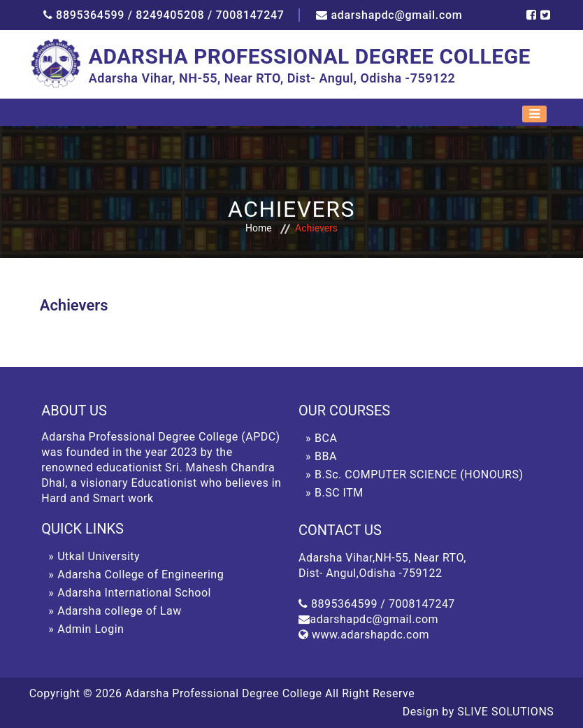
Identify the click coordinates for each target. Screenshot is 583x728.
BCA (326, 438)
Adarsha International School (134, 593)
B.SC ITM (339, 493)
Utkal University (99, 556)
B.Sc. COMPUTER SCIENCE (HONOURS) (419, 474)
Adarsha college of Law (120, 611)
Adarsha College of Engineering (141, 574)
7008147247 (250, 15)
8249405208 (170, 15)
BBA (326, 456)
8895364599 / (94, 15)
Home (259, 228)
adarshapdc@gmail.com (396, 15)
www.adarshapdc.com (370, 635)
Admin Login (91, 629)
